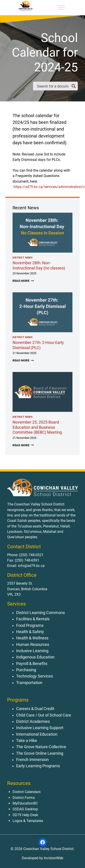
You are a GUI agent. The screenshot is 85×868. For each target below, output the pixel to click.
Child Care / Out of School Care (44, 715)
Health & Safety (30, 632)
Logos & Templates (28, 821)
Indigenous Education (35, 657)
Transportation (29, 683)
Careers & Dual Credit (35, 709)
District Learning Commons (40, 613)
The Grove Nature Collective (41, 747)
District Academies (33, 722)
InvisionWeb (53, 858)
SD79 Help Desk (25, 815)
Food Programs (30, 625)
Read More (23, 281)
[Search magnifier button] (73, 86)
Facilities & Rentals (33, 619)
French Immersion (32, 760)
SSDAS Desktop (25, 809)
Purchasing (26, 670)
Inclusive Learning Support (40, 728)
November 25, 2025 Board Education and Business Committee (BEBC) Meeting (37, 427)
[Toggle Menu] (61, 8)
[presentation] (42, 233)
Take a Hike (27, 741)
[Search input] (53, 86)
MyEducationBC (25, 803)
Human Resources (33, 645)
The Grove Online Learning (40, 753)
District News (23, 258)
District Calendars (27, 792)
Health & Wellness (32, 638)
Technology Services (35, 676)
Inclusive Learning (32, 651)
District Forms (24, 798)
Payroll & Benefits (32, 664)
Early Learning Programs (38, 766)
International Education (37, 734)
